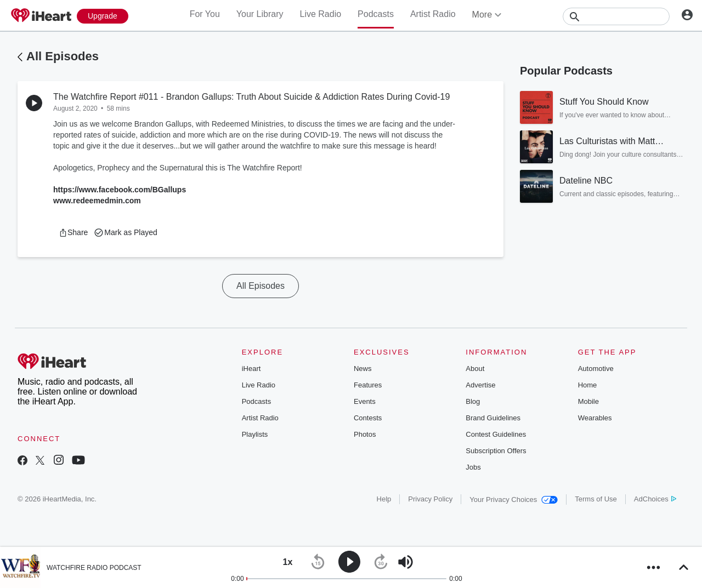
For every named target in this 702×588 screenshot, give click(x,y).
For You (205, 14)
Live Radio (320, 14)
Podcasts (376, 14)
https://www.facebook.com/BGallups (120, 190)
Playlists (255, 434)
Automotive (596, 369)
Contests (368, 418)
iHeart (251, 369)
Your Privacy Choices (514, 499)
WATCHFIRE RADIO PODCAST (94, 568)
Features (368, 385)
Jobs (473, 467)
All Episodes (63, 56)
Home (588, 385)
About (475, 369)
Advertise (480, 385)
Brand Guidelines (493, 418)
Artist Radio (433, 14)
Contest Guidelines (496, 434)
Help (384, 499)
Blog (473, 401)
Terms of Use (596, 499)
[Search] (616, 16)
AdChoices (655, 499)
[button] (73, 232)
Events (365, 401)
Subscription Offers (496, 451)
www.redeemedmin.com (97, 201)
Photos (365, 434)
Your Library (260, 14)
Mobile (588, 401)
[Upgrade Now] (103, 16)
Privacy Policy (430, 499)
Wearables (595, 418)
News (363, 369)
